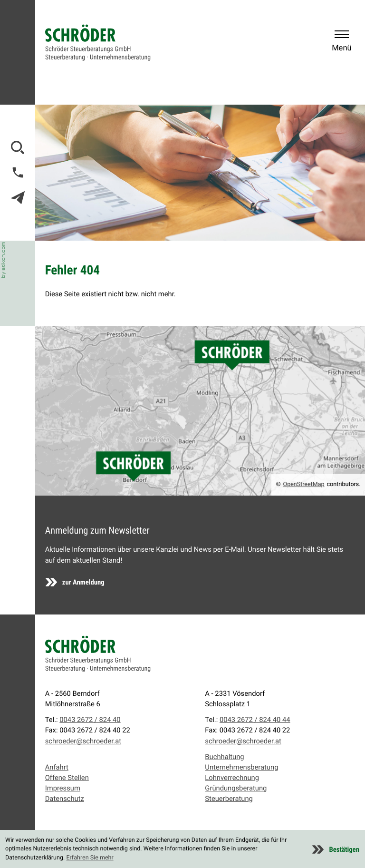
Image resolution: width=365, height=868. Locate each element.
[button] (18, 172)
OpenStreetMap (304, 484)
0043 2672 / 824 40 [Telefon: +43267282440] (90, 720)
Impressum (63, 788)
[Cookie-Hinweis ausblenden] (336, 849)
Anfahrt (57, 767)
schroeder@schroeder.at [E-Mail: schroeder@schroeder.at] (83, 741)
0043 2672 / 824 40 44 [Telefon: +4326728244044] (255, 720)
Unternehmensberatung (241, 767)
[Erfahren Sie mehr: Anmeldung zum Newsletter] (75, 582)
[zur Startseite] (98, 43)
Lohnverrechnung (232, 778)
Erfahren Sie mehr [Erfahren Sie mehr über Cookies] (90, 858)
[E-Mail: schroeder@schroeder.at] (18, 198)
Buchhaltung (224, 757)
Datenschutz (65, 799)
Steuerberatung (229, 799)
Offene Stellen (67, 778)
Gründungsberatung (236, 788)
